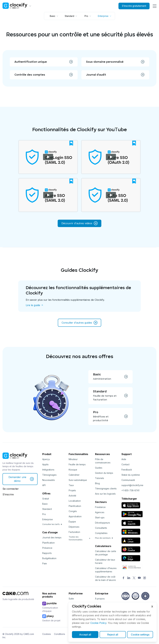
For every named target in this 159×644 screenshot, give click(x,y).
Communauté (128, 480)
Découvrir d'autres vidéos (79, 223)
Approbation (75, 516)
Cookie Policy (98, 623)
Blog (97, 483)
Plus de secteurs (104, 538)
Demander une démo (21, 479)
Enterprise (48, 519)
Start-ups (100, 517)
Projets (72, 490)
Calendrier (74, 475)
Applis (45, 464)
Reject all (113, 635)
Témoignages (49, 475)
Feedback (127, 470)
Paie (45, 563)
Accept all (85, 635)
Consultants (101, 528)
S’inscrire (8, 494)
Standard (47, 509)
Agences (100, 512)
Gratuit (46, 499)
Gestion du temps (104, 473)
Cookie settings (140, 635)
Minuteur (73, 459)
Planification (48, 543)
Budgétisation (49, 558)
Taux (71, 485)
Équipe (72, 522)
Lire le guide (33, 305)
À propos (100, 599)
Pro (44, 514)
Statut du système (131, 475)
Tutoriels (100, 478)
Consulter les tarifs (52, 524)
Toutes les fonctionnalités (79, 538)
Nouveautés (49, 480)
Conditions (60, 634)
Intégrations (48, 470)
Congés (73, 511)
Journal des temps (52, 537)
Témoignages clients (106, 489)
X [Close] (152, 607)
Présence (47, 548)
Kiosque (73, 470)
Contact (125, 464)
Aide (124, 459)
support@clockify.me (132, 485)
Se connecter (11, 489)
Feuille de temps (77, 464)
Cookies (47, 634)
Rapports (47, 553)
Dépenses (74, 527)
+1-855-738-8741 (130, 490)
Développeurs (103, 523)
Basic (45, 504)
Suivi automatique (78, 480)
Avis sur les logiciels (105, 494)
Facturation (74, 532)
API (44, 485)
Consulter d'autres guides (79, 323)
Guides (99, 468)
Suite (71, 599)
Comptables (101, 533)
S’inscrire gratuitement (132, 6)
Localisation (75, 501)
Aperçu (46, 459)
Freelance (100, 507)
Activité (72, 496)
